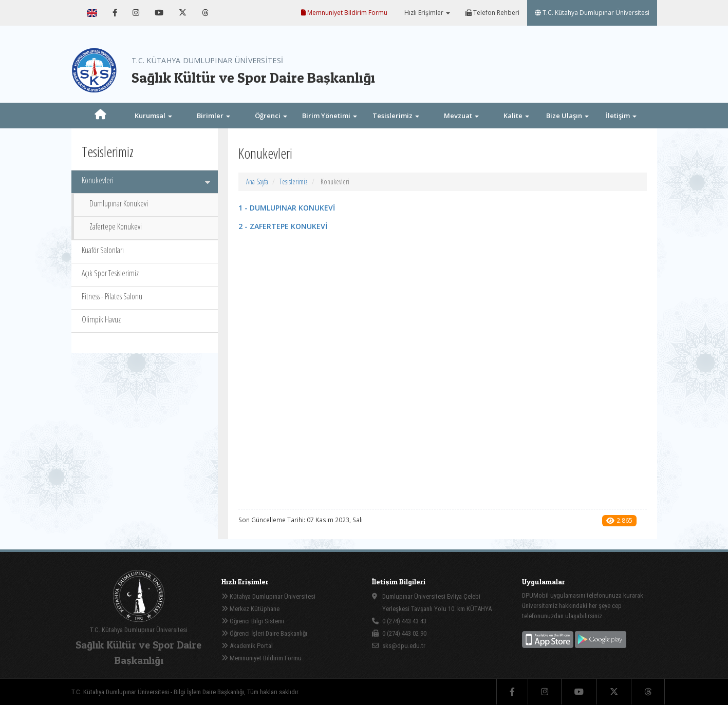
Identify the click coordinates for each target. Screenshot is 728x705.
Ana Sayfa (257, 182)
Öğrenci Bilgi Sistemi (253, 621)
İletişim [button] (621, 116)
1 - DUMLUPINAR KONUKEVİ (287, 208)
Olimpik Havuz (101, 319)
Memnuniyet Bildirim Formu (344, 13)
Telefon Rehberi (492, 13)
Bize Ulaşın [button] (567, 116)
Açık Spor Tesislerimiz (110, 273)
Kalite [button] (516, 116)
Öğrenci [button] (271, 116)
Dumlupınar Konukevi (119, 203)
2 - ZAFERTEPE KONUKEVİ (283, 226)
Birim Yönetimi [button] (330, 116)
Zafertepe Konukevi (116, 226)
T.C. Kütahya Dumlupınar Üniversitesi (592, 13)
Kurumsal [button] (153, 116)
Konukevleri (146, 180)
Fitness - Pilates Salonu (112, 296)
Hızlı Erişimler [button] (426, 13)
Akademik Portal (247, 646)
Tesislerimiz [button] (396, 116)
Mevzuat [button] (461, 116)
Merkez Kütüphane (250, 609)
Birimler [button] (213, 116)
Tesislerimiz (294, 182)
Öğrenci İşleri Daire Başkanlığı (264, 633)
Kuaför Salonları (103, 250)
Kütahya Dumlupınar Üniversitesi (268, 596)
